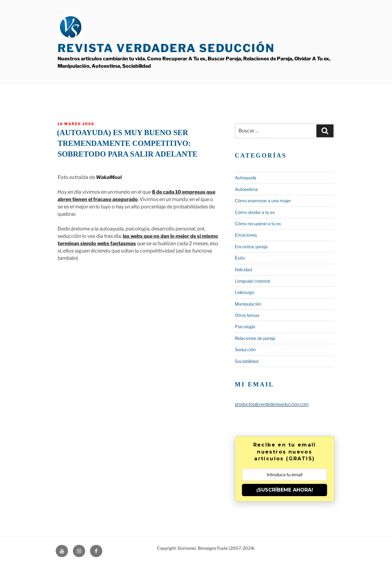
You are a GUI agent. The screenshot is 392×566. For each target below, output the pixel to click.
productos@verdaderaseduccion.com (272, 404)
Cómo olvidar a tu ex (255, 212)
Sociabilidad (247, 361)
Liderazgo (245, 292)
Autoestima (246, 189)
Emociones (246, 235)
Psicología (245, 327)
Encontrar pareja (251, 247)
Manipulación (248, 304)
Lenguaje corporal (253, 281)
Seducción (245, 349)
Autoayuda (246, 178)
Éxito (240, 258)
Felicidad (243, 270)
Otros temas (247, 315)
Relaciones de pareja (255, 338)
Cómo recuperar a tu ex (258, 224)
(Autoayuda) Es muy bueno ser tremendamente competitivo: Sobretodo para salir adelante (127, 143)
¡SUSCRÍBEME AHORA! (285, 490)
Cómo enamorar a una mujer (263, 201)
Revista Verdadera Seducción (166, 48)
